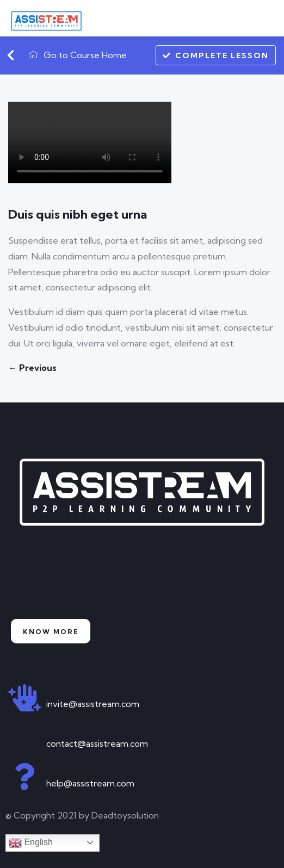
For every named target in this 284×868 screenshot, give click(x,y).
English (31, 843)
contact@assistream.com (97, 743)
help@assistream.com (90, 783)
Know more (51, 632)
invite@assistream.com (93, 704)
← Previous (32, 368)
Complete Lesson (216, 55)
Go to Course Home (78, 55)
